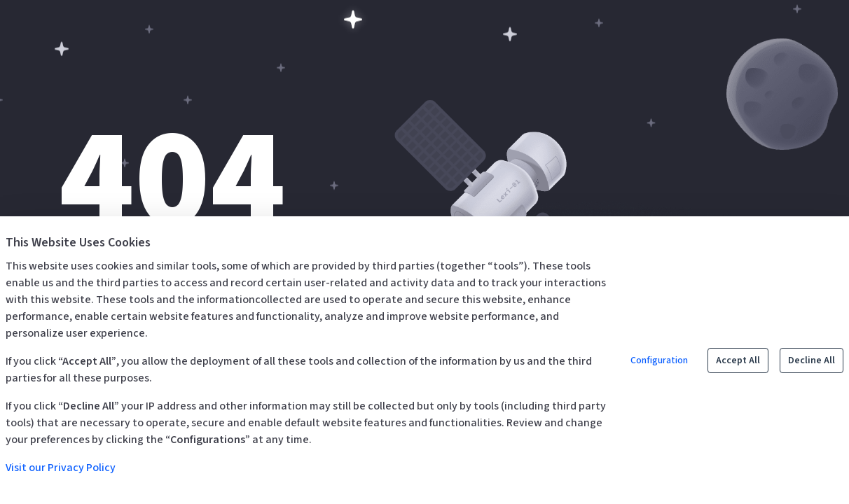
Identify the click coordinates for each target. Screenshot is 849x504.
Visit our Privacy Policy (61, 468)
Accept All (738, 360)
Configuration (659, 360)
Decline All (812, 360)
